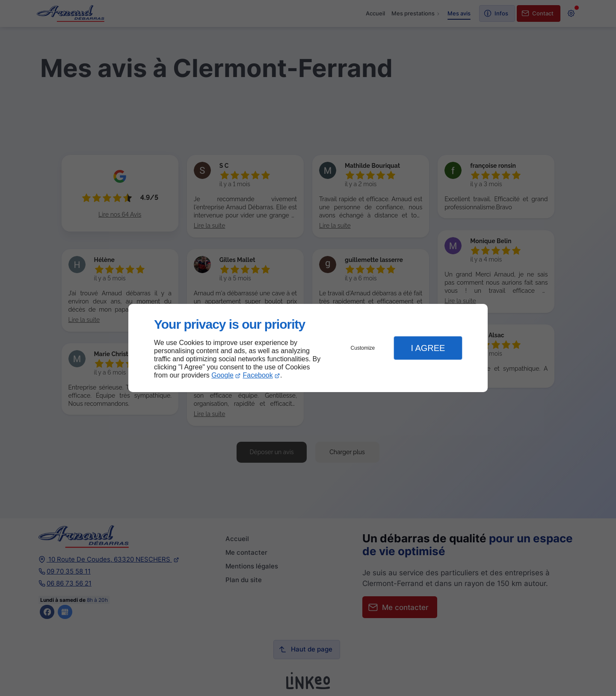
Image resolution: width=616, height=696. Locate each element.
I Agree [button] (428, 348)
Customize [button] (363, 348)
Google (222, 375)
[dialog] (308, 348)
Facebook (258, 375)
